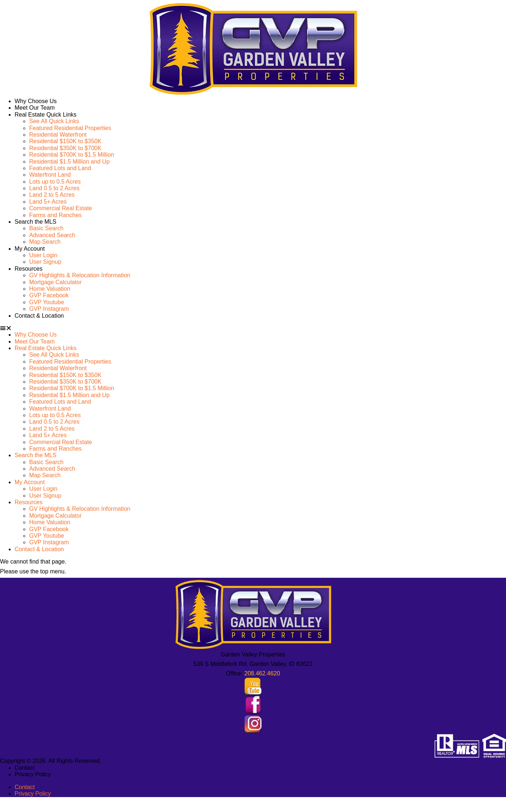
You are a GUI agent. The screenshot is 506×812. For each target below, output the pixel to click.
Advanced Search (52, 235)
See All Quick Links (54, 121)
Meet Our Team (35, 108)
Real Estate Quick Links (46, 115)
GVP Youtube (47, 302)
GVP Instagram (49, 309)
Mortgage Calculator (55, 282)
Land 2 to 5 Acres (52, 195)
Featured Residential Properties (70, 128)
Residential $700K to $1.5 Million (72, 155)
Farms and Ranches (55, 215)
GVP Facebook (49, 295)
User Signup (45, 262)
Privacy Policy (33, 774)
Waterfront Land (50, 175)
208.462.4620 (262, 673)
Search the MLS (36, 222)
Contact (25, 768)
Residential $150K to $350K (65, 141)
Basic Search (46, 228)
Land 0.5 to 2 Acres (54, 188)
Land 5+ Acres (48, 202)
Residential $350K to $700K (65, 148)
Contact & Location (39, 316)
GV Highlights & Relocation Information (80, 275)
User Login (43, 255)
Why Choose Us (36, 101)
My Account (30, 249)
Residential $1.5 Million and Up (69, 162)
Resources (28, 269)
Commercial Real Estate (61, 208)
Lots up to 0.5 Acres (55, 182)
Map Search (45, 242)
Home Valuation (50, 289)
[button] (253, 328)
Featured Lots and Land (60, 168)
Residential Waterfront (58, 135)
